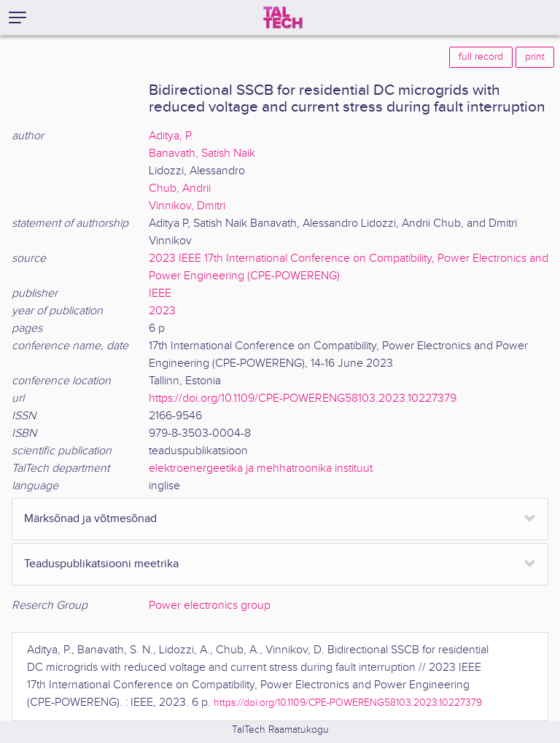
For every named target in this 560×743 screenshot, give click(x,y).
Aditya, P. (171, 136)
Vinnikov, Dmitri (187, 206)
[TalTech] (283, 17)
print (535, 57)
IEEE (160, 293)
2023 (162, 311)
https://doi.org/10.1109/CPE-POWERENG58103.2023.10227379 (303, 398)
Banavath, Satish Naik (202, 153)
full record (481, 57)
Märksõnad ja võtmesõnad (90, 519)
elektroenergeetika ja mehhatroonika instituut (261, 468)
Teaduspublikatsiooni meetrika (101, 564)
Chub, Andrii (180, 188)
